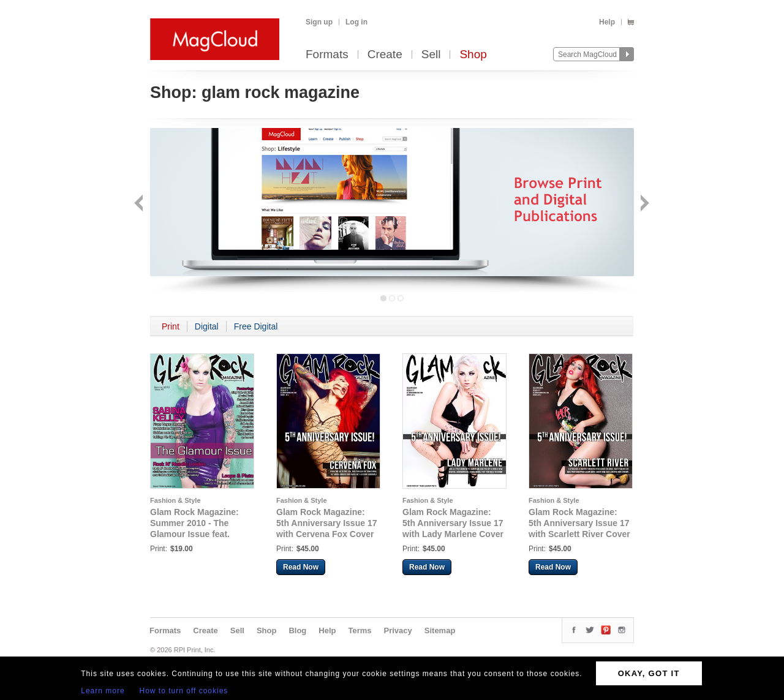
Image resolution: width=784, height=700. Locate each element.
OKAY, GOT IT (649, 673)
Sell (431, 55)
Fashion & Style (175, 500)
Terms (360, 630)
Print (171, 326)
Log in (356, 22)
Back (140, 204)
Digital (207, 326)
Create (385, 55)
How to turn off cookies (184, 691)
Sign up (319, 22)
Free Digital (256, 326)
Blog (297, 630)
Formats (327, 55)
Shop (473, 55)
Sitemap (440, 630)
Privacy (398, 630)
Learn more (103, 691)
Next (643, 204)
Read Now (301, 567)
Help (607, 22)
